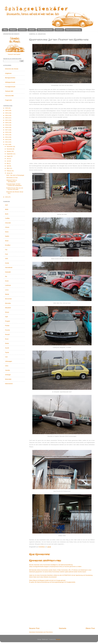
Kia (6, 276)
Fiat (6, 250)
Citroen (7, 227)
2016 (7, 132)
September (10, 154)
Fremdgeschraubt (10, 87)
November (10, 149)
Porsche (7, 330)
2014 (7, 137)
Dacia (7, 232)
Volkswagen (9, 361)
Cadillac (7, 218)
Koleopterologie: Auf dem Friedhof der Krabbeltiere (14, 185)
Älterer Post (90, 628)
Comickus (22, 30)
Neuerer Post (34, 628)
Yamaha (7, 370)
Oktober (9, 151)
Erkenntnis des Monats (12, 69)
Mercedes (8, 303)
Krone (7, 281)
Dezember (10, 147)
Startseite (62, 628)
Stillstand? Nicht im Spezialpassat (12, 181)
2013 (7, 140)
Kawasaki (8, 272)
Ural (6, 357)
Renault (7, 334)
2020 (7, 123)
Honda (7, 263)
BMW (7, 209)
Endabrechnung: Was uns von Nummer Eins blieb (15, 189)
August (9, 156)
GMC (7, 259)
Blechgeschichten (10, 78)
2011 (7, 144)
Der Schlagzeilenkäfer (45, 30)
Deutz (7, 241)
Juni (8, 161)
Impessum (59, 30)
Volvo (7, 366)
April (8, 166)
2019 (7, 125)
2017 (7, 130)
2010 (7, 197)
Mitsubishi (8, 308)
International (9, 267)
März (8, 168)
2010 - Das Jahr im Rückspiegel (15, 175)
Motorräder (8, 379)
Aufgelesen (8, 73)
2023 (7, 115)
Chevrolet (8, 223)
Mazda (7, 294)
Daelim (7, 236)
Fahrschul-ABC (9, 96)
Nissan (7, 312)
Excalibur (8, 245)
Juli (8, 159)
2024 (7, 113)
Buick (7, 214)
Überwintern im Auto (12, 178)
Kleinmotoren (9, 384)
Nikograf (13, 30)
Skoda (7, 343)
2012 (7, 142)
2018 (7, 127)
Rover (7, 339)
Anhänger (8, 375)
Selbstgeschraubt (10, 82)
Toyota (7, 352)
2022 (7, 118)
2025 (7, 110)
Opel (6, 317)
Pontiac (7, 326)
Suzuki (7, 348)
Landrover (8, 285)
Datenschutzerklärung (73, 30)
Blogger (58, 639)
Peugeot (7, 321)
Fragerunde (8, 100)
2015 (7, 135)
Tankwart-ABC (9, 91)
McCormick (8, 299)
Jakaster (32, 30)
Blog (5, 30)
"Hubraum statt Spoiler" (14, 54)
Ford (6, 254)
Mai (8, 163)
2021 (7, 120)
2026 (7, 108)
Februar (9, 171)
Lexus (7, 290)
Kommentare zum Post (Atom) (44, 632)
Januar (9, 173)
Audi (6, 205)
